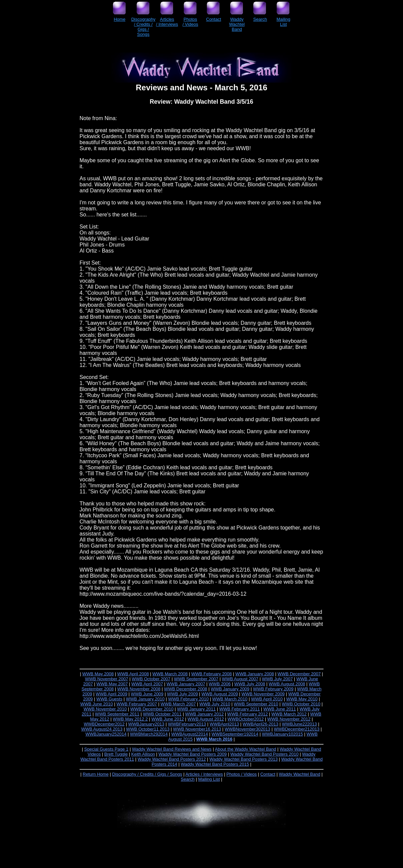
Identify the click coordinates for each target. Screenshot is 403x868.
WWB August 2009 (220, 694)
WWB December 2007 (299, 674)
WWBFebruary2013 (187, 724)
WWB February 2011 (239, 709)
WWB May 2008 (98, 674)
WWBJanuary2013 (146, 724)
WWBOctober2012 (246, 719)
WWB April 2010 (267, 699)
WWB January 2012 (205, 714)
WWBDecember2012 (104, 724)
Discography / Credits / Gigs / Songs (147, 774)
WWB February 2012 (247, 714)
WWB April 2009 (111, 694)
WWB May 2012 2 (130, 719)
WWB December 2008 (186, 689)
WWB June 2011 (280, 709)
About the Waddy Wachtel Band (245, 749)
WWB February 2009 (273, 689)
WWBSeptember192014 (235, 734)
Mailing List (209, 779)
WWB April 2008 (133, 674)
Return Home (96, 774)
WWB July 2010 (215, 704)
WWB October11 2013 (148, 729)
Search (188, 779)
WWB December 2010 (152, 709)
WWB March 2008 (170, 674)
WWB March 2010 (230, 699)
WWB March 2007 (178, 704)
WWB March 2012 (289, 714)
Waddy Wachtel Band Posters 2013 (244, 759)
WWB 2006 (220, 684)
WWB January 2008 (255, 674)
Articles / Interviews (204, 774)
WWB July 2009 (182, 694)
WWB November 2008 (139, 689)
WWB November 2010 (105, 709)
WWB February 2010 (188, 699)
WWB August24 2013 (102, 729)
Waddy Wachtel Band (299, 774)
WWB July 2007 (277, 679)
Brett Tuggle (116, 754)
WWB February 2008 (211, 674)
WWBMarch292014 (149, 734)
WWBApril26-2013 (260, 724)
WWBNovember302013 (247, 729)
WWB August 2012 (206, 719)
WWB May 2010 (302, 699)
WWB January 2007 (186, 684)
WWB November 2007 (106, 679)
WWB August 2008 (287, 684)
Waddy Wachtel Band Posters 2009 (192, 754)
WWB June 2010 (97, 704)
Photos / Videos (242, 774)
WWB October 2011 (162, 714)
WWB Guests (109, 699)
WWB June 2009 (147, 694)
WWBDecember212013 (297, 729)
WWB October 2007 (151, 679)
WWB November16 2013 (197, 729)
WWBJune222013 (300, 724)
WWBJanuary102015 (283, 734)
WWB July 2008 (250, 684)
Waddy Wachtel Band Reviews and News (172, 749)
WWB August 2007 (240, 679)
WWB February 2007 (137, 704)
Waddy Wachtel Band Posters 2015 (215, 764)
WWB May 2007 (112, 684)
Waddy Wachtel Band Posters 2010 (264, 754)
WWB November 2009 (263, 694)
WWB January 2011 (196, 709)
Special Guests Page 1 (106, 749)
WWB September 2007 (196, 679)
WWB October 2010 (301, 704)
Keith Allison (143, 754)
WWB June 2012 (168, 719)
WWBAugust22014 (189, 734)
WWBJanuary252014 (106, 734)
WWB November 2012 (289, 719)
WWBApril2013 (224, 724)
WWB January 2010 (145, 699)
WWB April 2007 (147, 684)
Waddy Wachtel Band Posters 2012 (172, 759)
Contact (268, 774)
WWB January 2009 (230, 689)
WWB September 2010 (256, 704)
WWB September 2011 (117, 714)
